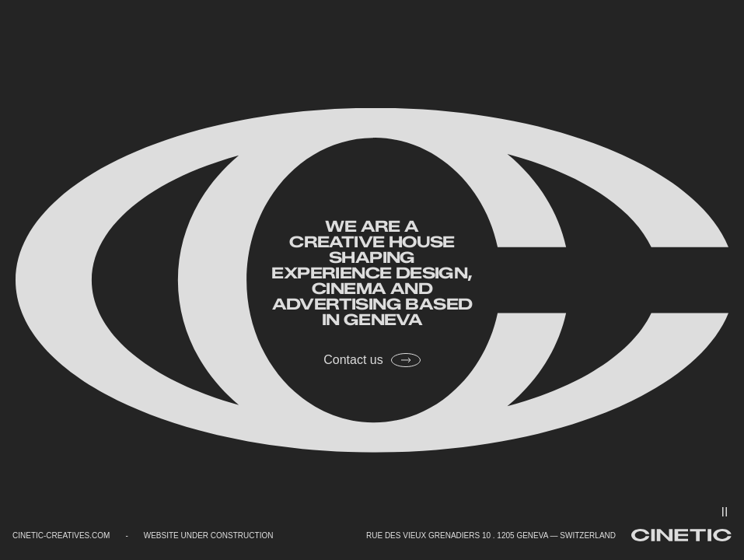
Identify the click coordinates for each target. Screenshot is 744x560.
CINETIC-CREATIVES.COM (61, 535)
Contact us (372, 360)
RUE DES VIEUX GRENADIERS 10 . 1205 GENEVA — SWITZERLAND (491, 535)
